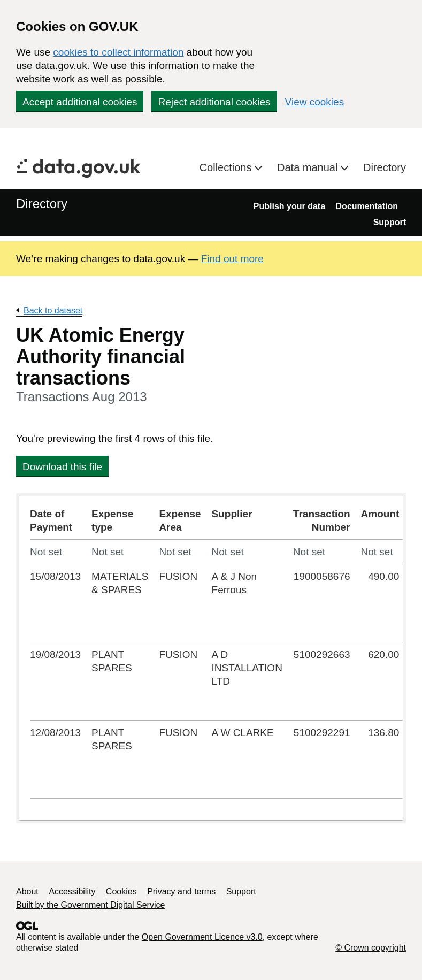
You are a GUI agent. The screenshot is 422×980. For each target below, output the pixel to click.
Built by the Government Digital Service (90, 905)
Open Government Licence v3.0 (202, 937)
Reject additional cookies (214, 102)
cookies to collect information (118, 52)
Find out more (232, 259)
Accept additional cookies (80, 102)
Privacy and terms (181, 891)
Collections (227, 167)
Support (390, 222)
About (27, 891)
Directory (385, 167)
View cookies (315, 102)
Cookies (121, 891)
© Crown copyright (371, 948)
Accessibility (72, 891)
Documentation (367, 206)
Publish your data (289, 206)
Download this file (62, 467)
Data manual (309, 167)
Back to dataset (53, 311)
